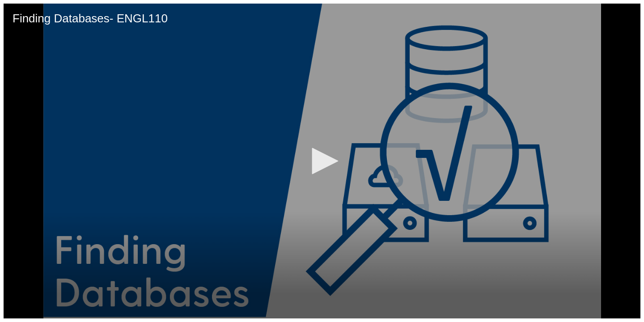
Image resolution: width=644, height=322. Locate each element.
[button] (322, 161)
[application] (322, 161)
